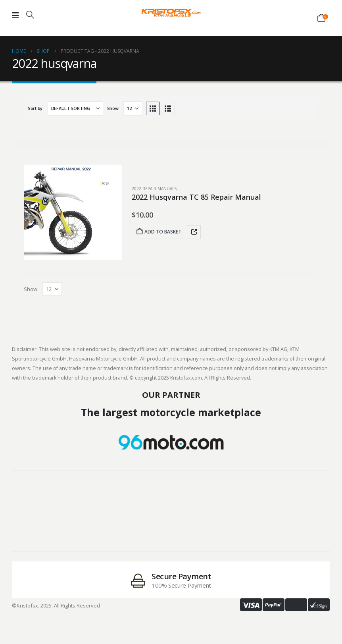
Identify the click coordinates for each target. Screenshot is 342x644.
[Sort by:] (75, 108)
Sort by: (36, 108)
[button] (30, 15)
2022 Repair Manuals (154, 189)
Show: (113, 108)
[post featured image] (73, 212)
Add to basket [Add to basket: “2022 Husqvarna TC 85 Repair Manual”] (159, 232)
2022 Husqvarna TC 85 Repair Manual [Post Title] (196, 197)
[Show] (133, 108)
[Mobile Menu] (15, 15)
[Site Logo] (171, 13)
